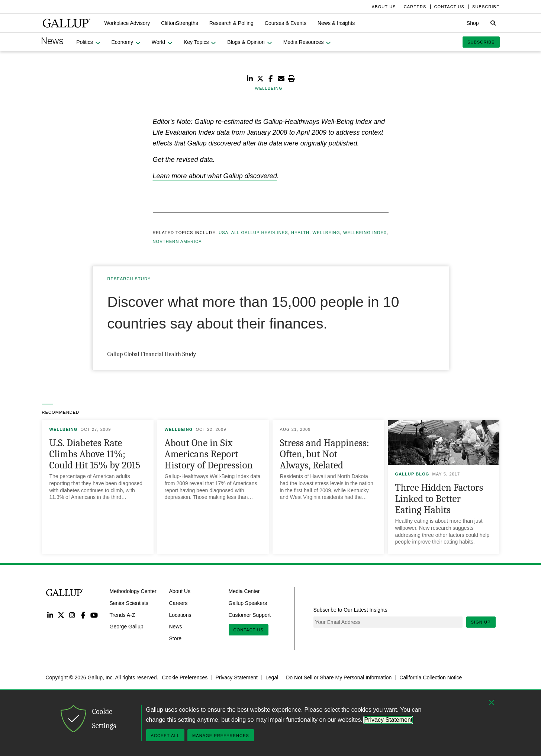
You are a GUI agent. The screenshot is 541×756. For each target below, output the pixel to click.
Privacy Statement (236, 677)
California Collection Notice (431, 677)
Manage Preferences (221, 736)
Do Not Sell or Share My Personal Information (339, 677)
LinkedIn (50, 615)
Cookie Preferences (185, 677)
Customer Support (250, 615)
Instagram (72, 615)
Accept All (165, 736)
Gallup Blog (412, 474)
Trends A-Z (123, 615)
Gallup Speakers (248, 603)
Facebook (83, 615)
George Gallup (127, 627)
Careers (178, 603)
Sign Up (481, 622)
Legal (272, 677)
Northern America (177, 241)
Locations (180, 615)
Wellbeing (326, 233)
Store (175, 638)
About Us (180, 591)
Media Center (244, 591)
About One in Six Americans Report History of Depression (209, 454)
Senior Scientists (129, 603)
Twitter (61, 615)
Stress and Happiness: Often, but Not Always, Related (325, 454)
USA (223, 233)
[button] (127, 23)
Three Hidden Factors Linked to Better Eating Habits (439, 499)
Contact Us (249, 630)
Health (300, 233)
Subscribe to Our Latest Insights (350, 610)
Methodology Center (133, 591)
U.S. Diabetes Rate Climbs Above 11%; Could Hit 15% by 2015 (95, 454)
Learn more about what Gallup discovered (215, 176)
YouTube (94, 615)
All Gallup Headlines (260, 233)
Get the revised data (183, 160)
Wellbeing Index (365, 233)
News (176, 627)
